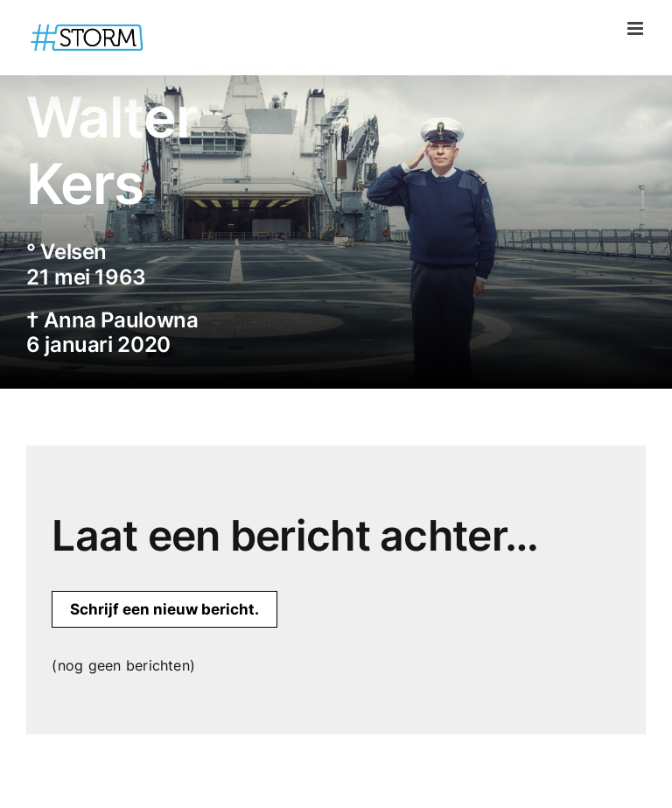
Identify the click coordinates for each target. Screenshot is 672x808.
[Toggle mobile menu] (637, 28)
